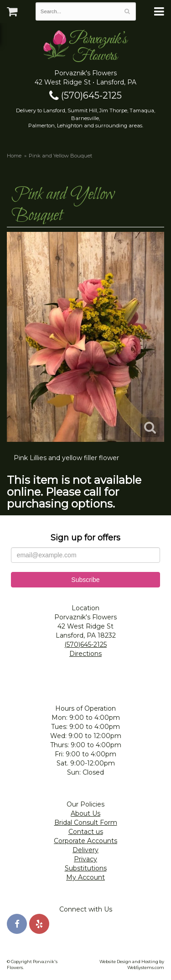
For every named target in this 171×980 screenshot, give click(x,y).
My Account (85, 877)
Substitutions (86, 868)
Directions (85, 654)
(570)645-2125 (85, 95)
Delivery (85, 850)
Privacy (85, 859)
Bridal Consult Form (86, 823)
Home (14, 156)
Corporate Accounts (85, 841)
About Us (85, 813)
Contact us (86, 832)
